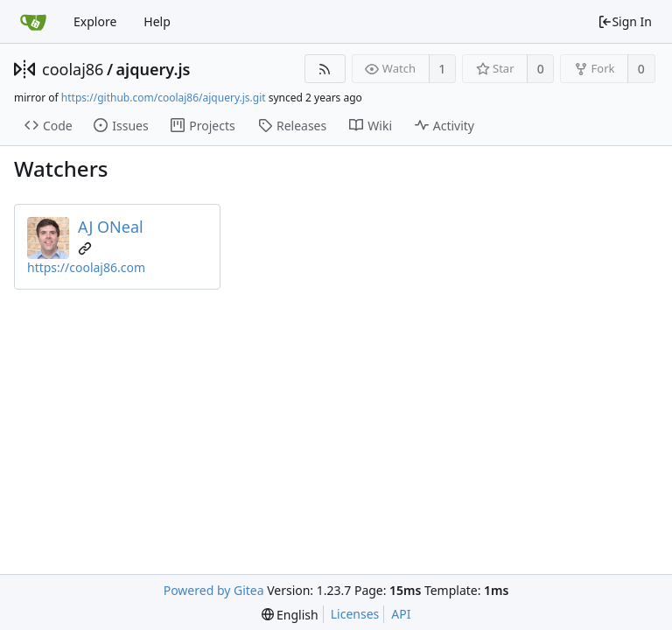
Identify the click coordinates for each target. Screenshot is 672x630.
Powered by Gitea (214, 590)
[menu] (290, 615)
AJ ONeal (111, 227)
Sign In (625, 21)
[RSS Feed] (325, 69)
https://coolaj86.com (86, 267)
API (401, 614)
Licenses (355, 614)
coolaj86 (73, 69)
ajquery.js (154, 69)
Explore (95, 21)
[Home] (33, 22)
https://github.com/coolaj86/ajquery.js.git (164, 98)
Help (157, 21)
